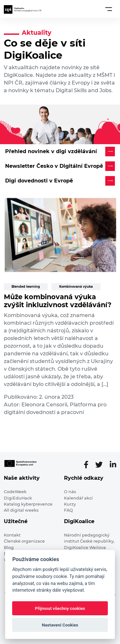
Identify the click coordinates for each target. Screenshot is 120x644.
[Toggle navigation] (109, 9)
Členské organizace (24, 541)
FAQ (68, 510)
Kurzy (70, 504)
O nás (70, 492)
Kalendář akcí (78, 498)
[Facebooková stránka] (89, 465)
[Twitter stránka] (102, 465)
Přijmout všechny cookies (60, 608)
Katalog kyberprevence (28, 504)
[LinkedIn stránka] (113, 465)
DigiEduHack (18, 498)
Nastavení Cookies (60, 625)
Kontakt (12, 535)
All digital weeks (21, 510)
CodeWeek (15, 492)
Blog (9, 548)
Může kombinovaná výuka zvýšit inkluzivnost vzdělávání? (58, 301)
